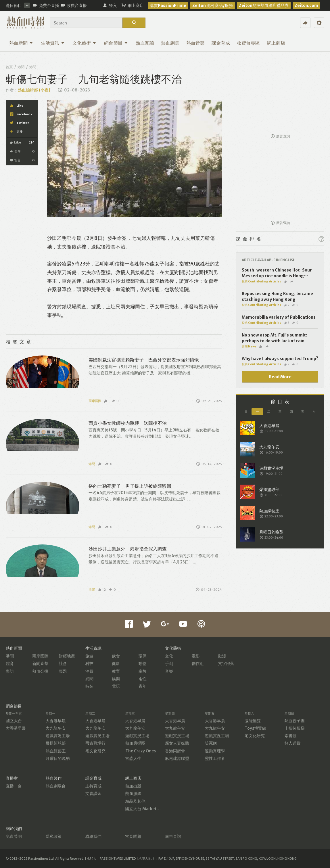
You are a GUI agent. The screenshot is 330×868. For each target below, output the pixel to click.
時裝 (89, 686)
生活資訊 (53, 43)
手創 (169, 664)
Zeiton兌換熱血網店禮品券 (264, 5)
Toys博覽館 (255, 728)
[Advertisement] (280, 94)
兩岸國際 (95, 401)
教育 (116, 671)
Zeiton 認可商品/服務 (213, 5)
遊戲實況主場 (58, 736)
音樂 (169, 671)
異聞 (89, 679)
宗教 (143, 671)
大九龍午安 (56, 728)
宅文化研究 (95, 751)
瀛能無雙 (253, 721)
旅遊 (89, 656)
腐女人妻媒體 (177, 743)
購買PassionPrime (168, 5)
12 (102, 590)
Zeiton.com (306, 5)
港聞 (21, 67)
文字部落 (226, 664)
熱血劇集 (170, 43)
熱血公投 (40, 671)
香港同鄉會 (175, 751)
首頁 (9, 67)
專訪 (10, 671)
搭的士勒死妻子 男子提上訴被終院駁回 (130, 486)
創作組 (197, 664)
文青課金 (93, 794)
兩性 (143, 679)
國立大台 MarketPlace (146, 809)
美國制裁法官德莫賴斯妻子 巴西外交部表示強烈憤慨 (144, 360)
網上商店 (276, 43)
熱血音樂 (195, 43)
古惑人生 (133, 758)
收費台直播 (74, 5)
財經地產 (67, 656)
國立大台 (14, 721)
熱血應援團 (135, 743)
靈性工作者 (215, 758)
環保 (143, 656)
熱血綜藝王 (56, 751)
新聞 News (249, 346)
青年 (143, 686)
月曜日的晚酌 (58, 758)
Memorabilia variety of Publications (279, 317)
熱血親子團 (295, 721)
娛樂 (116, 679)
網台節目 (116, 43)
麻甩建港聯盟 (177, 758)
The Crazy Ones (141, 751)
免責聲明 (14, 836)
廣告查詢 (280, 136)
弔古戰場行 (95, 743)
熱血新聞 (21, 43)
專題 (63, 671)
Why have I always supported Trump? (280, 359)
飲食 (116, 656)
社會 (63, 664)
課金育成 (221, 43)
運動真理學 (215, 751)
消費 (89, 671)
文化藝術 (84, 43)
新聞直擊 (40, 664)
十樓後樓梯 (295, 728)
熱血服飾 (133, 794)
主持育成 (93, 786)
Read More (280, 377)
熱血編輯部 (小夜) (34, 90)
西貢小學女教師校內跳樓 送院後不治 (128, 423)
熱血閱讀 (145, 43)
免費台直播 (46, 5)
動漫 (222, 656)
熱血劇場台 (56, 786)
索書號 (291, 736)
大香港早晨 (16, 728)
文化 (169, 656)
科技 (89, 664)
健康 (116, 664)
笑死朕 (211, 743)
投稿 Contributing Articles (261, 281)
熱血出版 (133, 786)
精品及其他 (135, 801)
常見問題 (133, 836)
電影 (195, 656)
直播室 (12, 778)
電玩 (116, 686)
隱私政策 (54, 836)
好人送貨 (293, 743)
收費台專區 (248, 43)
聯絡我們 (93, 836)
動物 (143, 664)
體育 (10, 664)
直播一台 (14, 786)
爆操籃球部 (56, 743)
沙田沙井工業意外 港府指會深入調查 (128, 549)
